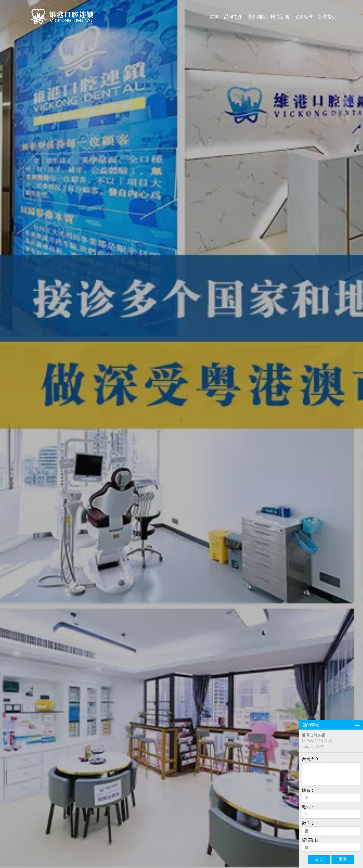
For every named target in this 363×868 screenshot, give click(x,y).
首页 (214, 17)
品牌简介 (233, 17)
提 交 (319, 859)
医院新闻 (280, 17)
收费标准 (304, 17)
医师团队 (257, 17)
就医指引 (327, 17)
